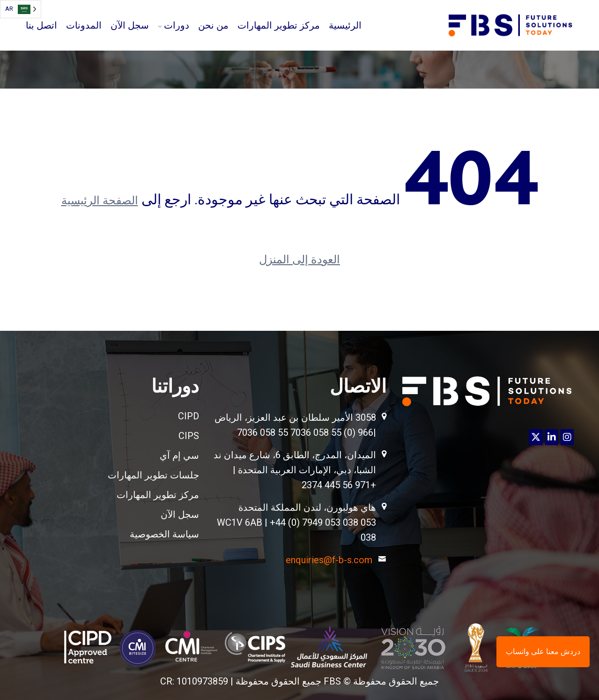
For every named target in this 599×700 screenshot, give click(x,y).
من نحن (213, 25)
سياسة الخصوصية (164, 534)
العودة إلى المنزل (299, 260)
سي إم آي (179, 455)
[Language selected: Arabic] (21, 9)
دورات (177, 25)
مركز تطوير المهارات (279, 25)
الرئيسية (345, 25)
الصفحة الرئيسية (100, 201)
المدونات (84, 25)
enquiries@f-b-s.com (329, 560)
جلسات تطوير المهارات (153, 475)
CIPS (189, 436)
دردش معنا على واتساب (543, 652)
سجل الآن (130, 25)
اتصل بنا (41, 25)
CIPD (189, 416)
